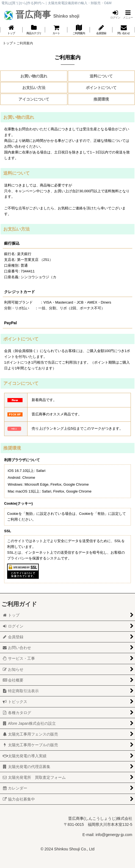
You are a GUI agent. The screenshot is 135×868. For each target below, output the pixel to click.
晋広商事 (46, 15)
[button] (128, 14)
